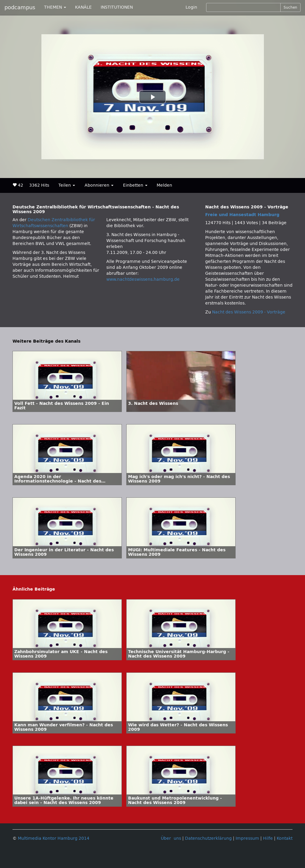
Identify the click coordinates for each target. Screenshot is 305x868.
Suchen (290, 7)
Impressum (247, 838)
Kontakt (285, 838)
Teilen (67, 185)
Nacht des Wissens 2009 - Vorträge (249, 312)
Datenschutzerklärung (208, 838)
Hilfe (268, 838)
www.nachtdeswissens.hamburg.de (143, 279)
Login (191, 7)
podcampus (20, 7)
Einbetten (135, 185)
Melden (164, 185)
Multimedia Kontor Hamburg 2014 (54, 838)
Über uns (171, 838)
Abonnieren (99, 185)
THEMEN (55, 7)
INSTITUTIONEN (117, 7)
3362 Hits (39, 185)
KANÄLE (83, 7)
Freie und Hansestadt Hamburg (242, 215)
